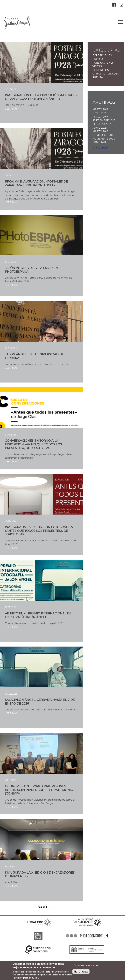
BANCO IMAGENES (38, 940)
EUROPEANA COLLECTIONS (38, 954)
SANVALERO (38, 926)
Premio (98, 59)
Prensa (98, 77)
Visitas (97, 66)
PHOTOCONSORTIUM (87, 940)
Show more (100, 148)
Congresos (101, 70)
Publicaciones (103, 63)
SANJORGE (87, 926)
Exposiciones (102, 55)
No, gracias (81, 973)
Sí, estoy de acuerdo (86, 967)
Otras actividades (106, 74)
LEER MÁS (11, 109)
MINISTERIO (87, 954)
